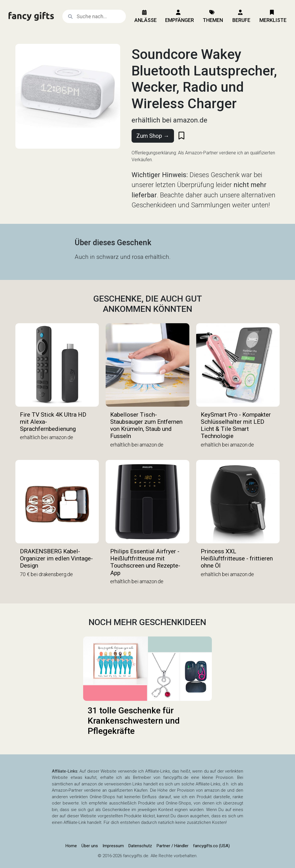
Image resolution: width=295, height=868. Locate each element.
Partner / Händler (173, 846)
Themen (213, 16)
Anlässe (146, 16)
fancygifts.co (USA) (211, 846)
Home (71, 846)
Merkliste (273, 16)
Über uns (90, 846)
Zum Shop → (153, 136)
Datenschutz (140, 846)
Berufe (241, 16)
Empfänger (180, 16)
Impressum (113, 846)
